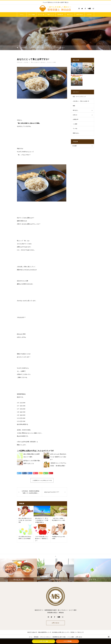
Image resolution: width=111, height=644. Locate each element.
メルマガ (89, 15)
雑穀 (74, 106)
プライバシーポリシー (45, 637)
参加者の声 (60, 15)
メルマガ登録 (67, 641)
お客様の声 (76, 119)
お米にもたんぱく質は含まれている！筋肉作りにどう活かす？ (58, 457)
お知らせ (75, 115)
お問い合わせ (80, 15)
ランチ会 (75, 129)
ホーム (22, 15)
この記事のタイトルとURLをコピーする (42, 480)
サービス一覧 (41, 15)
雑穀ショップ (51, 15)
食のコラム (70, 15)
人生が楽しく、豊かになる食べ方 (32, 62)
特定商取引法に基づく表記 (59, 637)
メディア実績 (31, 15)
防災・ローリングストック (79, 97)
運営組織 (36, 637)
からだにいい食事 (51, 62)
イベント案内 (71, 637)
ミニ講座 (75, 124)
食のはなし (43, 62)
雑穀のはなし (76, 133)
